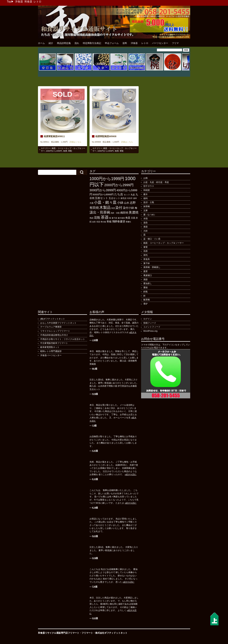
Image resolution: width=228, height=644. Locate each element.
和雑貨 (147, 190)
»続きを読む (131, 474)
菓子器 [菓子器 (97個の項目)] (114, 218)
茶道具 (147, 259)
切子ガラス (149, 186)
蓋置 (146, 271)
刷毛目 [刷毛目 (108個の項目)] (124, 198)
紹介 (51, 43)
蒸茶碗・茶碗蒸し (152, 267)
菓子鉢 (147, 263)
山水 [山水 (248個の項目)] (127, 203)
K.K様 (95, 479)
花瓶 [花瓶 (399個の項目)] (97, 218)
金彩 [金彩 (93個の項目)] (94, 222)
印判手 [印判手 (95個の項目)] (130, 198)
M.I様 (95, 369)
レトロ (37, 2)
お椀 (146, 178)
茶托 (146, 255)
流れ (77, 43)
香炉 (146, 304)
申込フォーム (112, 43)
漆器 (146, 227)
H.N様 (95, 394)
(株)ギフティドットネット (53, 319)
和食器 (28, 2)
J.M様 (95, 340)
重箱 (146, 288)
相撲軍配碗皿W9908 (106, 136)
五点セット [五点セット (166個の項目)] (114, 198)
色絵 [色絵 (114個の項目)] (91, 218)
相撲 (65, 151)
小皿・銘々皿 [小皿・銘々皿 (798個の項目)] (105, 202)
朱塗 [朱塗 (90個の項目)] (113, 208)
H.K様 (95, 618)
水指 (146, 219)
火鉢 (146, 231)
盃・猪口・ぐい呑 (152, 239)
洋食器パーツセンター (51, 355)
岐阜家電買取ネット (50, 347)
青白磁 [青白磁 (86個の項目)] (103, 222)
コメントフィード (152, 327)
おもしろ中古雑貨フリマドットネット (58, 323)
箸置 (146, 247)
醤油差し (148, 283)
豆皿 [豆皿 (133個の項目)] (133, 218)
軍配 (70, 151)
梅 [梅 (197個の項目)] (136, 208)
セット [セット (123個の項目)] (127, 195)
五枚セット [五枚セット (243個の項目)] (101, 198)
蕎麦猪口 (148, 275)
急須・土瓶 (149, 202)
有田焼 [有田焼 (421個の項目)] (94, 208)
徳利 (146, 198)
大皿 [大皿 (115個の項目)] (91, 203)
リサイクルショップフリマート (55, 331)
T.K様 (95, 587)
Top (9, 2)
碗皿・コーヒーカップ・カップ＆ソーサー (164, 243)
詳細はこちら (74, 142)
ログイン (148, 319)
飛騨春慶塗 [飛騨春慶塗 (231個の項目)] (119, 221)
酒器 (146, 279)
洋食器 (19, 2)
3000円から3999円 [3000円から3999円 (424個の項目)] (103, 190)
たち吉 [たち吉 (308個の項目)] (119, 194)
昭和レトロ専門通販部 (51, 351)
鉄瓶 (146, 292)
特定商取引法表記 (92, 43)
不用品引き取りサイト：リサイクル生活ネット (63, 339)
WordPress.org (150, 331)
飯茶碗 (147, 300)
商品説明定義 (64, 43)
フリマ (175, 43)
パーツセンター (160, 43)
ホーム (41, 43)
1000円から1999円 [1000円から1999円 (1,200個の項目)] (107, 179)
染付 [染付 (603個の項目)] (119, 208)
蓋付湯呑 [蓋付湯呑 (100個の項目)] (121, 218)
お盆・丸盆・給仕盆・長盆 (156, 182)
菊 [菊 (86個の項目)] (110, 218)
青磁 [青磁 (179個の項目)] (109, 222)
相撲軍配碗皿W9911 (54, 136)
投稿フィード (150, 323)
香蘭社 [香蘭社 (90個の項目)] (128, 222)
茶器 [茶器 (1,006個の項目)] (105, 217)
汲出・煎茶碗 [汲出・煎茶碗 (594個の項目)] (100, 212)
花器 (146, 251)
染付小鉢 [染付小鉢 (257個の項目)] (128, 208)
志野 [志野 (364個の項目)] (133, 203)
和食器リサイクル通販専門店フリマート (59, 633)
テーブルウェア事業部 (51, 327)
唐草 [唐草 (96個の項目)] (135, 198)
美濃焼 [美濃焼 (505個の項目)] (134, 212)
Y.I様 (94, 425)
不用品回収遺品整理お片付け (54, 335)
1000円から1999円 (54, 151)
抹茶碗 (147, 206)
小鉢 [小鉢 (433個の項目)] (120, 203)
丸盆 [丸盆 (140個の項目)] (133, 195)
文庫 (146, 210)
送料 (125, 43)
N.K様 (95, 536)
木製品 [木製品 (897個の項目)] (105, 207)
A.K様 (95, 451)
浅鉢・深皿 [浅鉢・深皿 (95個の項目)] (115, 213)
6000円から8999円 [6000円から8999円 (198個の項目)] (103, 194)
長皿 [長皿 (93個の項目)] (98, 222)
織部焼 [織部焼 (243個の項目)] (124, 213)
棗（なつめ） (150, 215)
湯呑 (146, 223)
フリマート (87, 633)
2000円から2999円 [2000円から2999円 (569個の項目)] (119, 185)
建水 (146, 194)
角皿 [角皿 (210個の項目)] (128, 218)
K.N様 (95, 508)
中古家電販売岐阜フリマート (54, 343)
